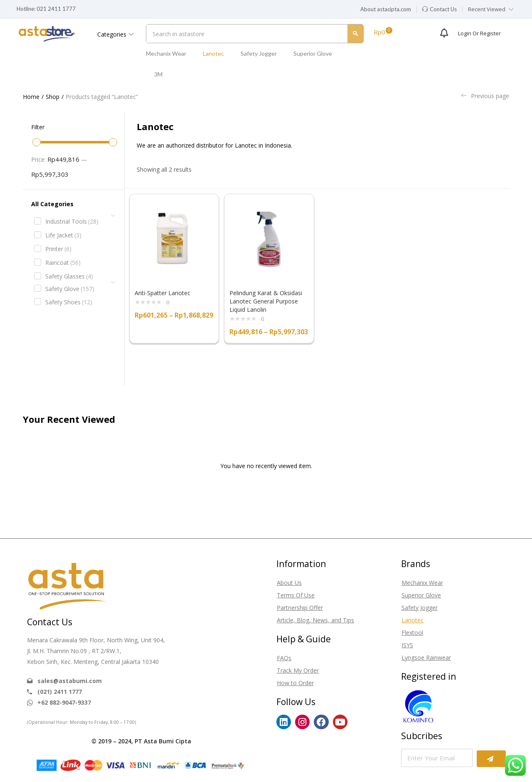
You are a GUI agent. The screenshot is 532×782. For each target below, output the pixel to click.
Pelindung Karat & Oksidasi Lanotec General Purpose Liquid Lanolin (266, 301)
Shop (53, 97)
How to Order (295, 683)
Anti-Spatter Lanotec (163, 293)
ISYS (407, 645)
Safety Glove (70, 289)
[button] (386, 10)
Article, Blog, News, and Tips (315, 620)
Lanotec (213, 53)
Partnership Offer (300, 608)
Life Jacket (63, 235)
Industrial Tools (72, 222)
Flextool (412, 633)
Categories (116, 34)
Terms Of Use (296, 595)
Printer (58, 249)
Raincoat (63, 263)
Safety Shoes (69, 302)
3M (158, 74)
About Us (289, 583)
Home (31, 97)
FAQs (284, 658)
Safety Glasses (69, 276)
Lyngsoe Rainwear (426, 657)
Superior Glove (313, 53)
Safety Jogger (259, 53)
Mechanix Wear (166, 53)
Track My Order (298, 670)
